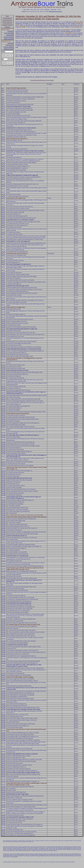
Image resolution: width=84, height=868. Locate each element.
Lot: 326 (3, 787)
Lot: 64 (3, 227)
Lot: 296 (3, 722)
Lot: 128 (3, 367)
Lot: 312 (3, 758)
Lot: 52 (3, 204)
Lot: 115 (3, 339)
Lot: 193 (3, 504)
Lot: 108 (3, 325)
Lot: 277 (3, 681)
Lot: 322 (3, 776)
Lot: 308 (3, 749)
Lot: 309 (3, 751)
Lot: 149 (3, 412)
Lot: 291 (3, 712)
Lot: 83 (3, 273)
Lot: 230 (3, 581)
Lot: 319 (3, 771)
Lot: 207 (3, 530)
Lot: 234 (3, 590)
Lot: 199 (3, 515)
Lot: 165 (3, 446)
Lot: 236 (3, 596)
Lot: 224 (3, 566)
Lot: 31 (3, 154)
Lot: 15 (3, 116)
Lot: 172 (3, 462)
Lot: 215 (3, 546)
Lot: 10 (3, 106)
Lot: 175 (3, 468)
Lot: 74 (3, 252)
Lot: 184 (3, 486)
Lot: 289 (3, 707)
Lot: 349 (3, 835)
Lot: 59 (3, 218)
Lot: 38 (3, 170)
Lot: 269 (3, 663)
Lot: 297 (3, 724)
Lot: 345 (3, 827)
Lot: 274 (3, 675)
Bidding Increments (9, 39)
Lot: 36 (3, 166)
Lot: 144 (3, 401)
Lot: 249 (3, 623)
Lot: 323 (3, 779)
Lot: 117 (3, 343)
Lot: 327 (3, 788)
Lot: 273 (3, 673)
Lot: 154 (3, 421)
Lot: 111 (3, 331)
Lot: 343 (3, 823)
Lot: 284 (3, 697)
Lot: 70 (3, 241)
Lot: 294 (3, 718)
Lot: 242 (3, 607)
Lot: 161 (3, 437)
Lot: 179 (3, 476)
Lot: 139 (3, 390)
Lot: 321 (3, 774)
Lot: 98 (3, 302)
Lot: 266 (3, 656)
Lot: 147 (3, 408)
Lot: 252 (3, 628)
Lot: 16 (3, 118)
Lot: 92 (3, 289)
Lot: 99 (3, 305)
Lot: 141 (3, 395)
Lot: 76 (3, 255)
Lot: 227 (3, 574)
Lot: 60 (3, 220)
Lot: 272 (3, 671)
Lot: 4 (3, 94)
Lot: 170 (3, 456)
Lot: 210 (3, 536)
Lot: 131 (3, 372)
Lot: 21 (3, 130)
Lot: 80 (3, 264)
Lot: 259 (3, 643)
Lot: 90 (3, 286)
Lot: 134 (3, 378)
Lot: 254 (3, 632)
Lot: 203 (3, 522)
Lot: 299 (3, 728)
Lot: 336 (3, 807)
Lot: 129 (3, 369)
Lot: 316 (3, 765)
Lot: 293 (3, 716)
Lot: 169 (3, 453)
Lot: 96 (3, 298)
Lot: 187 (3, 491)
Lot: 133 (3, 376)
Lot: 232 (3, 587)
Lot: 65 (3, 230)
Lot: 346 (3, 830)
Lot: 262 (3, 648)
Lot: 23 (3, 134)
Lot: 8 (3, 103)
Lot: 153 (3, 419)
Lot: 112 (3, 333)
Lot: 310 (3, 754)
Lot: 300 (3, 730)
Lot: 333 (3, 800)
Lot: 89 (3, 284)
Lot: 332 (3, 798)
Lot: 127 (3, 365)
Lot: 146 (3, 406)
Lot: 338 (3, 813)
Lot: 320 (3, 772)
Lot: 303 (3, 736)
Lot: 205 (3, 526)
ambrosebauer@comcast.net (55, 11)
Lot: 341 (3, 819)
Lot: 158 (3, 429)
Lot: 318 (3, 769)
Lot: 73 (3, 249)
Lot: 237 (3, 597)
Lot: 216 (3, 548)
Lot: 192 (3, 502)
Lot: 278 (3, 683)
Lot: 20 (3, 128)
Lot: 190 (3, 497)
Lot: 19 (3, 125)
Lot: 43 (3, 181)
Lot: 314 (3, 761)
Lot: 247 (3, 619)
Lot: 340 (3, 817)
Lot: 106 (3, 321)
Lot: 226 (3, 571)
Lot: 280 (3, 688)
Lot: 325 (3, 784)
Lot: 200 (3, 517)
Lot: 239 (3, 601)
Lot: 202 (3, 521)
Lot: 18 (3, 123)
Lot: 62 (3, 223)
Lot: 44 (3, 184)
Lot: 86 (3, 278)
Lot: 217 (3, 550)
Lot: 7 (3, 101)
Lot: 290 (3, 709)
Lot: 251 (3, 626)
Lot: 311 (3, 756)
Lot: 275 (3, 677)
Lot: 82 (3, 270)
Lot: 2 (3, 90)
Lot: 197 (3, 511)
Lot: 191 (3, 500)
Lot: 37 (3, 168)
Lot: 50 (3, 198)
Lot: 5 (3, 97)
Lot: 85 (3, 276)
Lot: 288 (3, 706)
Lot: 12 (3, 110)
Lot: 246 (3, 616)
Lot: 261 (3, 647)
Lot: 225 (3, 569)
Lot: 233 (3, 589)
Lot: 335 (3, 805)
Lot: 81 (3, 267)
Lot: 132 (3, 374)
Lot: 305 (3, 740)
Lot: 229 (3, 578)
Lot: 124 (3, 356)
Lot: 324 (3, 781)
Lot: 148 (3, 410)
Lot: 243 (3, 609)
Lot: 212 (3, 539)
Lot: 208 (3, 532)
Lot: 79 (3, 262)
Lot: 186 (3, 489)
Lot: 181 (3, 480)
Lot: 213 (3, 542)
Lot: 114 (3, 336)
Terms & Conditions (8, 37)
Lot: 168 (3, 451)
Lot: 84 (3, 274)
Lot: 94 (3, 293)
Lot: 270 (3, 666)
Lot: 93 (3, 291)
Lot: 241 (3, 605)
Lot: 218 (3, 552)
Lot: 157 (3, 427)
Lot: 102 (3, 312)
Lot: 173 (3, 464)
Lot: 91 (3, 288)
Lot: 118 (3, 345)
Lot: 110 (3, 329)
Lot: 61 (3, 222)
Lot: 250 (3, 625)
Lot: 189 (3, 495)
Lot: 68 (3, 237)
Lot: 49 (3, 196)
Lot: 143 (3, 399)
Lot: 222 (3, 561)
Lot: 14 (3, 114)
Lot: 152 (3, 417)
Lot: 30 (3, 151)
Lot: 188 (3, 493)
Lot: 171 (3, 459)
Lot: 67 (3, 234)
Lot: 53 (3, 207)
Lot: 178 (3, 474)
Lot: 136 (3, 384)
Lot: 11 (3, 108)
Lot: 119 (3, 347)
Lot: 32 (3, 157)
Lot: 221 (3, 558)
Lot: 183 (3, 484)
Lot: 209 (3, 534)
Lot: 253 (3, 630)
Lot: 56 (3, 212)
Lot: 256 (3, 636)
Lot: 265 (3, 654)
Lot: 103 (3, 314)
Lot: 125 (3, 359)
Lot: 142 (3, 397)
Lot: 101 (3, 309)
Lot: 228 (3, 576)
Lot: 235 (3, 593)
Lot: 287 (3, 704)
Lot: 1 (3, 88)
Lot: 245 (3, 612)
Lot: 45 (3, 186)
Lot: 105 (3, 319)
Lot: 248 (3, 621)
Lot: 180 (3, 478)
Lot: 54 (3, 208)
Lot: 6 (3, 99)
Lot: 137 (3, 386)
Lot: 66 (3, 232)
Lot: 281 (3, 691)
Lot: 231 (3, 584)
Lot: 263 (3, 650)
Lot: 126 (3, 362)
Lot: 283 (3, 695)
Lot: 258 (3, 641)
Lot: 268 (3, 661)
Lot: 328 (3, 790)
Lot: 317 (3, 767)
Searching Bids (10, 35)
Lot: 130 (3, 370)
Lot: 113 (3, 334)
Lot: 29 (3, 149)
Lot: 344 (3, 824)
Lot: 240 (3, 603)
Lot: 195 (3, 508)
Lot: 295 (3, 720)
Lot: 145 (3, 403)
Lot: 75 (3, 253)
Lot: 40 (3, 175)
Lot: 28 (3, 146)
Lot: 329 (3, 792)
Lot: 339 (3, 815)
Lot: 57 (3, 214)
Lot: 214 (3, 544)
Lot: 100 (3, 307)
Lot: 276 (3, 679)
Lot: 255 (3, 634)
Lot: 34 (3, 163)
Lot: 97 (3, 300)
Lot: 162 (3, 439)
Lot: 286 (3, 701)
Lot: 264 (3, 652)
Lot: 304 (3, 738)
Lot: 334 (3, 802)
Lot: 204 (3, 524)
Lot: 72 (3, 246)
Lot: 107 (3, 323)
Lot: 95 (3, 295)
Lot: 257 (3, 638)
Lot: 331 (3, 796)
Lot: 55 (3, 210)
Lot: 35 (3, 164)
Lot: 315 (3, 763)
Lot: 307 (3, 746)
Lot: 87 (3, 280)
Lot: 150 (3, 413)
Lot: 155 (3, 423)
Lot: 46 (3, 189)
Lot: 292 (3, 714)
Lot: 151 (3, 415)
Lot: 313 (3, 759)
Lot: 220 (3, 556)
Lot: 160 (3, 435)
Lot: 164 (3, 444)
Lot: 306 (3, 743)
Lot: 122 (3, 353)
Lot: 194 (3, 506)
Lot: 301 (3, 733)
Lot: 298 (3, 726)
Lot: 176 (3, 471)
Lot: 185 (3, 487)
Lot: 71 (3, 243)
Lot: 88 (3, 282)
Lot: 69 (3, 239)
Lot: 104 (3, 317)
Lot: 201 (3, 519)
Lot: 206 (3, 528)
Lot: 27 (3, 143)
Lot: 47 (3, 192)
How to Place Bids (9, 33)
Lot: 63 (3, 225)
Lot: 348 (3, 833)
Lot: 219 (3, 554)
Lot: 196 (3, 509)
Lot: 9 (3, 104)
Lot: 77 (3, 258)
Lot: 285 (3, 699)
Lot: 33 (3, 160)
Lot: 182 (3, 482)
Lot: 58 (3, 216)
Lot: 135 (3, 380)
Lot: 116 (3, 341)
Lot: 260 (3, 645)
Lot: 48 (3, 194)
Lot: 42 (3, 179)
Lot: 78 (3, 260)
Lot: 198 (3, 513)
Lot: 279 (3, 686)
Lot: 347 (3, 831)
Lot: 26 (3, 140)
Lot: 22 (3, 132)
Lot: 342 (3, 821)
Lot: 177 (3, 472)
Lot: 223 (3, 563)
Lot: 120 (3, 349)
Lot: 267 (3, 658)
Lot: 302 (3, 735)
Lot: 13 (3, 112)
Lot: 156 (3, 425)
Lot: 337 (3, 809)
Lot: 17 (3, 121)
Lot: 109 (3, 327)
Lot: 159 (3, 432)
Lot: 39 (3, 173)
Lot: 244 (3, 611)
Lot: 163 (3, 442)
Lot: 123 (3, 354)
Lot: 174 (3, 465)
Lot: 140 (3, 393)
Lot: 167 (3, 450)
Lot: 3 (3, 92)
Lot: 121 (3, 351)
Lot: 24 (3, 137)
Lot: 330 (3, 794)
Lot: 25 (3, 139)
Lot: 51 (3, 201)
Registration (10, 31)
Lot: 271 (3, 668)
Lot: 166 (3, 448)
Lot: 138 (3, 388)
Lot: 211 (3, 537)
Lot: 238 (3, 599)
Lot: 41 (3, 177)
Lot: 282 (3, 693)
